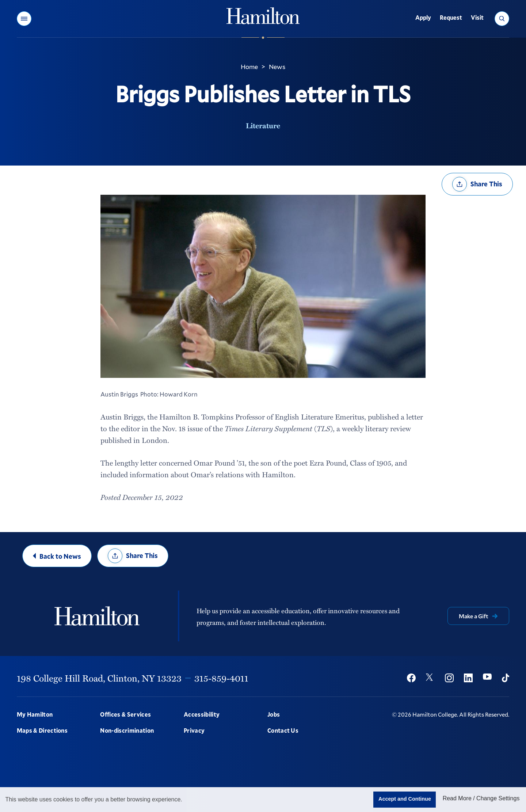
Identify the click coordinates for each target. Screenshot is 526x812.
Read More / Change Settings (481, 798)
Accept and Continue (405, 799)
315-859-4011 (221, 678)
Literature (263, 125)
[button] (24, 19)
